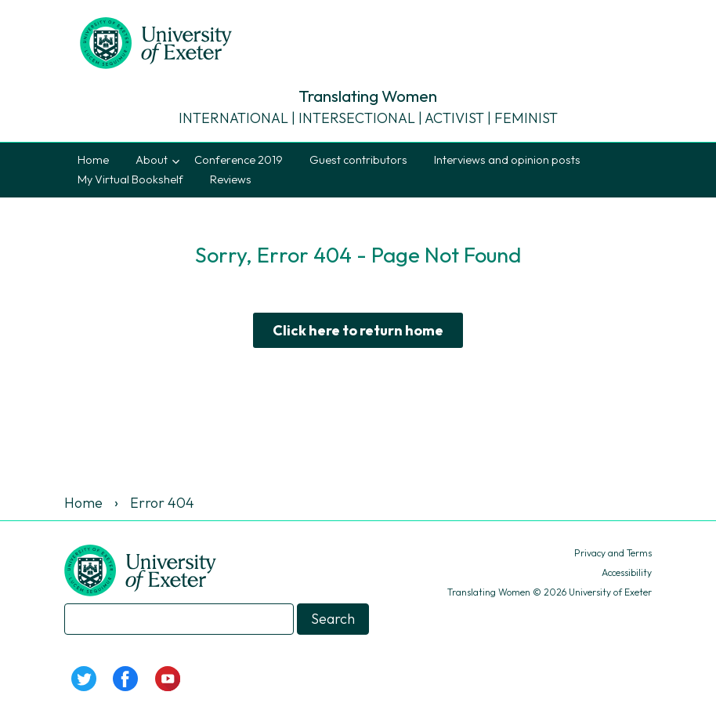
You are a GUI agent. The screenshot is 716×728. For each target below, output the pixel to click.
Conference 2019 (239, 160)
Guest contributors (358, 160)
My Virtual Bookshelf (130, 179)
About (152, 160)
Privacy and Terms (613, 553)
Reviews (231, 179)
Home (93, 160)
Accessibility (627, 572)
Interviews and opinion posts (507, 160)
